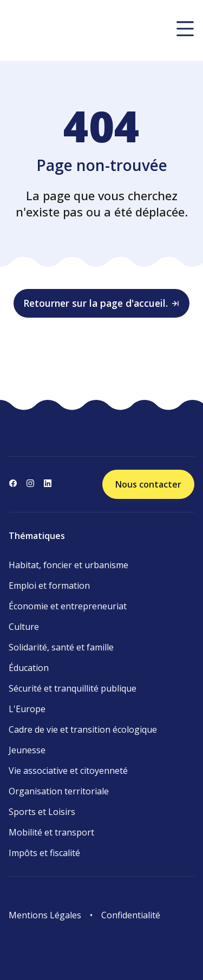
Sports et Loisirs (42, 812)
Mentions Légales (45, 915)
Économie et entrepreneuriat (68, 606)
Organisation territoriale (59, 791)
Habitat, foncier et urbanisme (68, 565)
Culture (24, 627)
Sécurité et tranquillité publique (73, 688)
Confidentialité (131, 915)
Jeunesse (27, 750)
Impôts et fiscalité (44, 853)
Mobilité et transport (51, 832)
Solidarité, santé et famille (61, 647)
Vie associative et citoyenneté (68, 771)
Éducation (29, 668)
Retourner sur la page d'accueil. (102, 303)
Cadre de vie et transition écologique (83, 729)
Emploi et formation (49, 586)
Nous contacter (148, 484)
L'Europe (27, 709)
